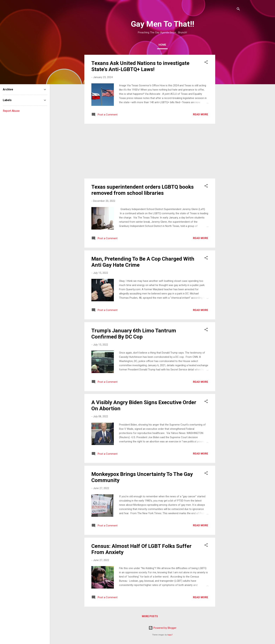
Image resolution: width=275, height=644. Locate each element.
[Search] (238, 10)
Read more (201, 114)
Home (162, 45)
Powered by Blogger (162, 628)
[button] (206, 63)
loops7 (170, 635)
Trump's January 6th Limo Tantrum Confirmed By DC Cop (134, 334)
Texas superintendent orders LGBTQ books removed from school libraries (142, 190)
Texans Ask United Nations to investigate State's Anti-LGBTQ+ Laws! (140, 66)
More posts (150, 616)
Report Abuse (11, 111)
